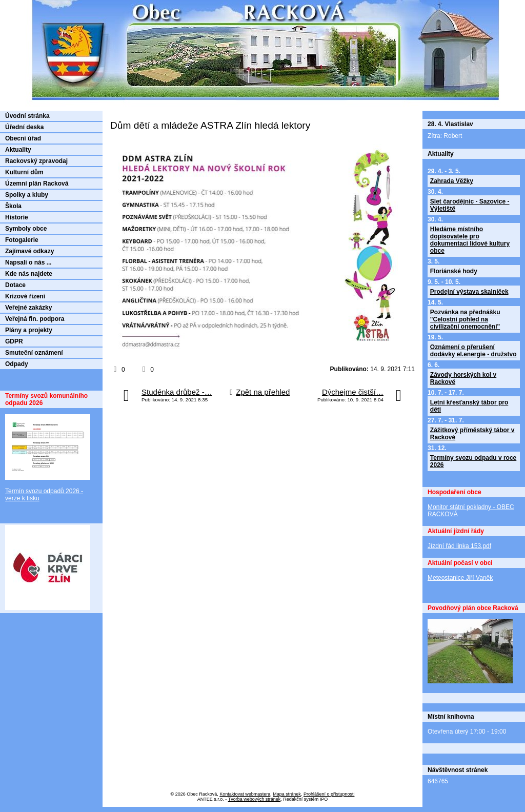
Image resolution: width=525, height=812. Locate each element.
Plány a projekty (29, 330)
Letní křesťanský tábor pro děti (469, 406)
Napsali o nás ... (28, 262)
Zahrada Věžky (452, 181)
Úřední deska (24, 127)
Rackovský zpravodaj (36, 161)
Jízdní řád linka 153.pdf (459, 546)
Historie (17, 217)
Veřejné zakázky (28, 308)
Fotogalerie (22, 240)
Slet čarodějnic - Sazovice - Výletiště (470, 205)
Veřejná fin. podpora (35, 319)
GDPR (14, 341)
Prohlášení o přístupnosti (329, 794)
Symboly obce (26, 229)
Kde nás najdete (29, 274)
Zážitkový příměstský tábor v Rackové (472, 434)
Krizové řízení (25, 296)
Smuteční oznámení (34, 353)
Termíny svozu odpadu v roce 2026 (473, 461)
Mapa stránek (287, 794)
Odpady (17, 364)
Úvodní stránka (27, 116)
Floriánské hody (454, 271)
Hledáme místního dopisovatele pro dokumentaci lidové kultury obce (470, 240)
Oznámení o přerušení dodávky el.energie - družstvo (473, 351)
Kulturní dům (24, 172)
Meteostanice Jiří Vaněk (460, 578)
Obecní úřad (23, 138)
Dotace (15, 285)
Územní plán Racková (37, 184)
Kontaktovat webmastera (245, 794)
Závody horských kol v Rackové (463, 378)
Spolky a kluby (27, 195)
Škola (13, 206)
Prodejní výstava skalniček (469, 292)
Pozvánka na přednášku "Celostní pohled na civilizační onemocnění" (465, 319)
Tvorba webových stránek (255, 799)
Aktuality (18, 150)
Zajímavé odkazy (29, 251)
